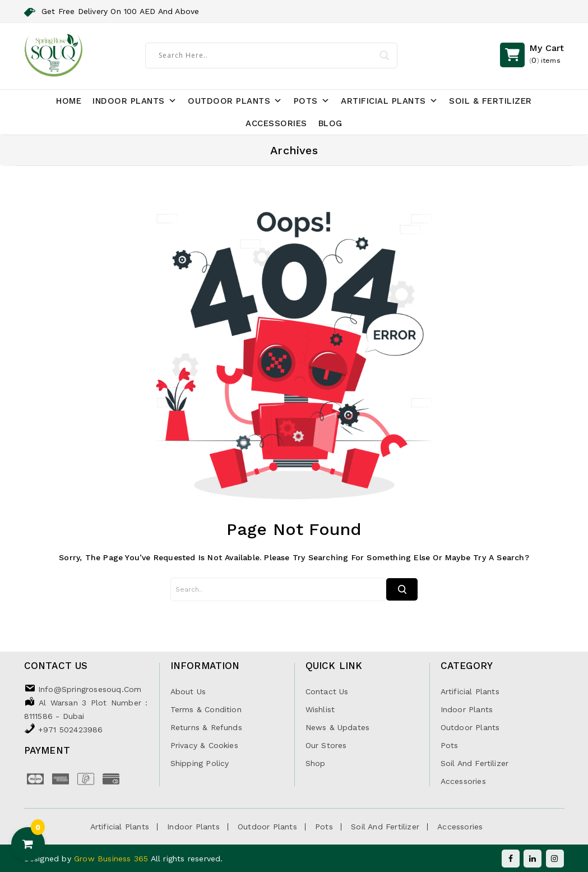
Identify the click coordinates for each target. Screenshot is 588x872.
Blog (330, 123)
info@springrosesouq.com (90, 689)
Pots (312, 101)
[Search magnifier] (385, 56)
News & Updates (338, 727)
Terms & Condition (206, 709)
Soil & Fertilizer (490, 101)
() (547, 55)
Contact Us (327, 691)
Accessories (276, 123)
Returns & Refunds (206, 727)
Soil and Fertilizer (475, 763)
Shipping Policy (200, 763)
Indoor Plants (135, 101)
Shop (316, 763)
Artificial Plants (389, 101)
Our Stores (326, 745)
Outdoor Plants (235, 101)
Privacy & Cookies (204, 745)
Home (69, 101)
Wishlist (320, 709)
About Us (188, 691)
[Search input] (266, 55)
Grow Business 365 (112, 859)
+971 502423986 (71, 730)
